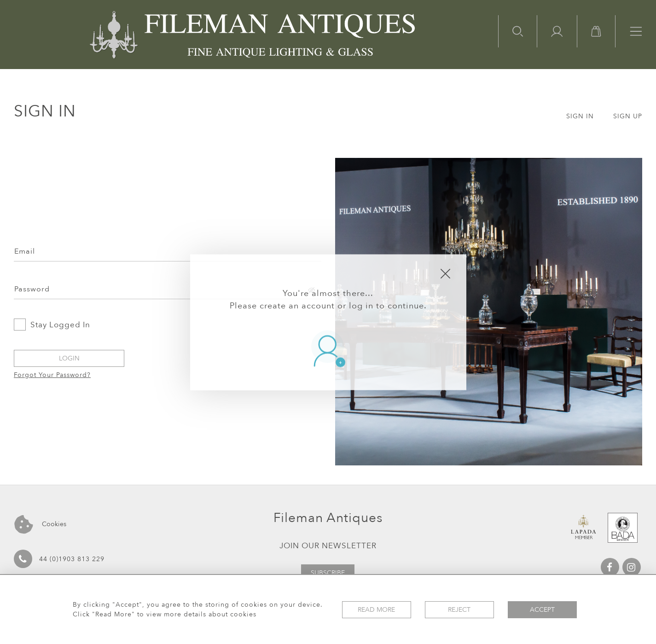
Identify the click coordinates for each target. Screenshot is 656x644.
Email (25, 251)
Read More (376, 610)
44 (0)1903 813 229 (59, 559)
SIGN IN (580, 116)
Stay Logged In (60, 325)
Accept (542, 610)
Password (32, 289)
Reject (459, 610)
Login (69, 358)
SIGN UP (628, 116)
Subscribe (328, 573)
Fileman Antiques (328, 518)
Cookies (40, 525)
